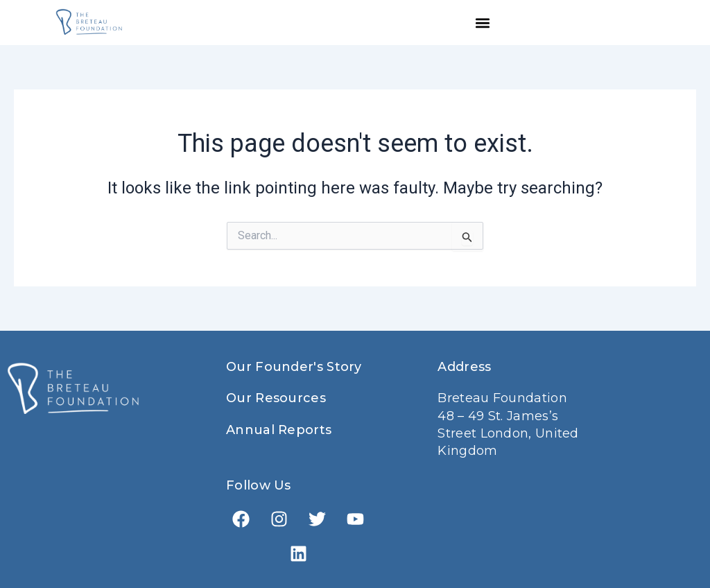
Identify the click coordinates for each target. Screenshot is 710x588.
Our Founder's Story (294, 367)
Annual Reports (279, 430)
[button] (483, 23)
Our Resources (276, 398)
